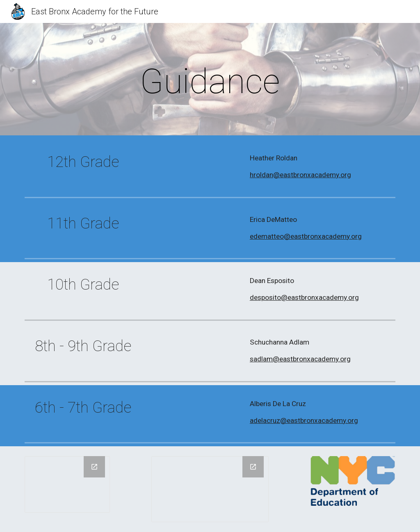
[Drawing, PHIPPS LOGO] (67, 484)
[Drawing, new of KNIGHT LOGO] (210, 489)
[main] (210, 81)
